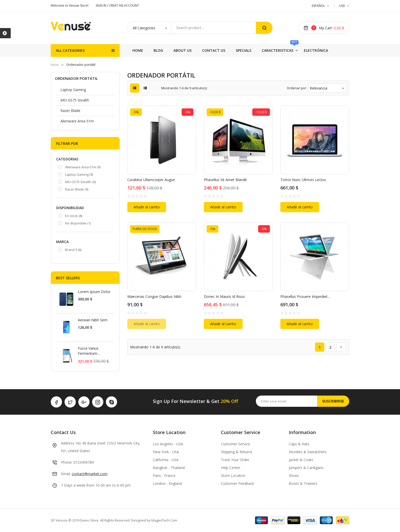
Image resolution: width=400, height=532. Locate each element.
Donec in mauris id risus (224, 296)
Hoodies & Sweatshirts (308, 452)
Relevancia (327, 88)
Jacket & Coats (301, 460)
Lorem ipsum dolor (94, 292)
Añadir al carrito (147, 207)
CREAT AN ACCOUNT (124, 5)
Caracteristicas (207, 48)
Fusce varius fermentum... (89, 351)
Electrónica (166, 50)
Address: (68, 443)
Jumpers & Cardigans (306, 468)
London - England (167, 483)
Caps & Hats (299, 444)
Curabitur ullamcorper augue (151, 180)
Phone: (67, 462)
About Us (302, 50)
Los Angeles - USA (168, 444)
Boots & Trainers (303, 483)
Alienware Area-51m (77, 121)
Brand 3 (73, 250)
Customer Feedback (237, 483)
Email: (66, 474)
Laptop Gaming (73, 90)
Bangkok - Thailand (169, 468)
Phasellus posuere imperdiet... (305, 296)
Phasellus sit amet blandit (225, 180)
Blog (327, 50)
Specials (239, 50)
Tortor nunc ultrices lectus (303, 180)
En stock (74, 216)
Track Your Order (235, 460)
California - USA (166, 460)
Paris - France (164, 476)
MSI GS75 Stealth (75, 100)
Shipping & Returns (237, 452)
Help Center (231, 468)
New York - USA (166, 452)
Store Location (233, 476)
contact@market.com (90, 474)
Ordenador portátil (76, 78)
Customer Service (235, 444)
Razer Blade (70, 111)
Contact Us (270, 50)
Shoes (294, 476)
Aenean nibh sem (93, 320)
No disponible (78, 223)
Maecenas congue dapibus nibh (154, 296)
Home (138, 50)
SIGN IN (101, 5)
